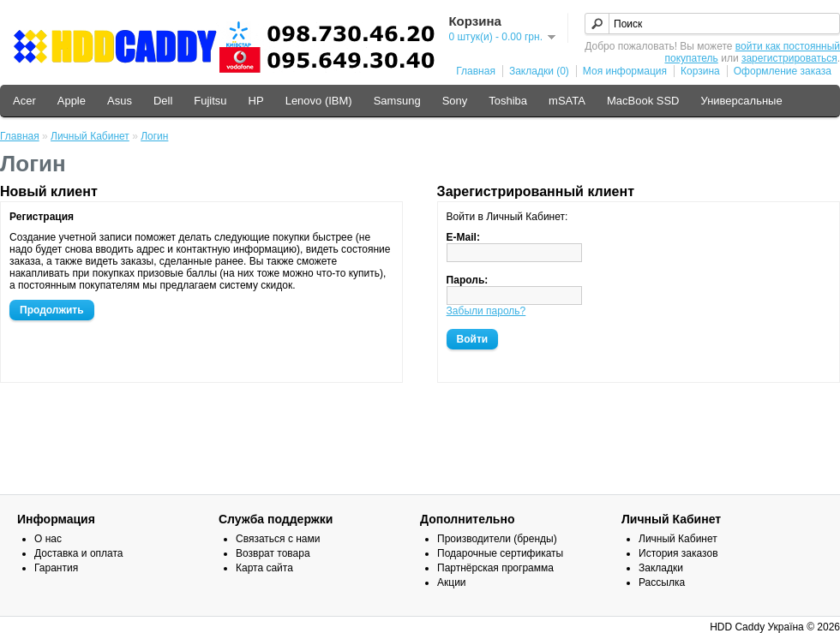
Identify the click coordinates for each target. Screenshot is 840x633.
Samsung (397, 101)
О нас (48, 539)
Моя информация (625, 71)
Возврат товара (273, 553)
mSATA (567, 101)
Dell (163, 101)
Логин (154, 136)
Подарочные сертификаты (500, 553)
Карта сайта (264, 568)
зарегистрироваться (789, 58)
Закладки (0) (539, 71)
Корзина (700, 71)
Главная (476, 71)
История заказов (678, 553)
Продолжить (52, 310)
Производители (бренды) (497, 539)
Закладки (661, 568)
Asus (120, 101)
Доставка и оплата (79, 553)
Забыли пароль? (486, 311)
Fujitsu (210, 101)
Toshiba (508, 101)
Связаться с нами (278, 539)
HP (256, 101)
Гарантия (56, 568)
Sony (455, 101)
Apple (72, 101)
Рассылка (662, 582)
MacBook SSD (643, 101)
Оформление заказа (783, 71)
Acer (24, 101)
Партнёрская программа (495, 568)
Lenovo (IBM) (319, 101)
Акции (452, 582)
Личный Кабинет (90, 136)
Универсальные (741, 101)
